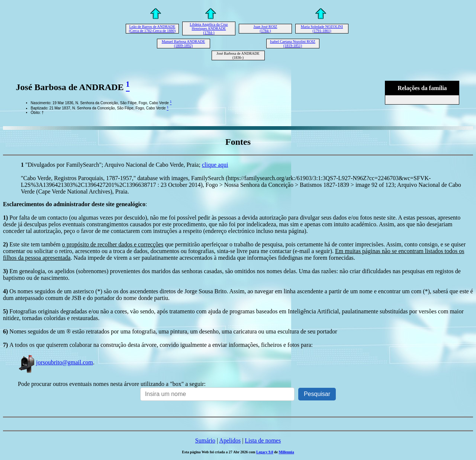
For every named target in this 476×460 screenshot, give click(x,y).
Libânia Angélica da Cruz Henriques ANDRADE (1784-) (209, 28)
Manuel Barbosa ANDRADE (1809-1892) (184, 44)
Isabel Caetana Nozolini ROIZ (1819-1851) (293, 44)
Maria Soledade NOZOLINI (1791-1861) (322, 29)
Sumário (205, 440)
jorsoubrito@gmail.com (55, 362)
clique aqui (215, 165)
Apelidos (230, 440)
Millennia (287, 452)
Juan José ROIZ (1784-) (266, 29)
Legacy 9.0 (265, 452)
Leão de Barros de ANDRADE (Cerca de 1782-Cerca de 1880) (152, 29)
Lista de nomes (263, 440)
